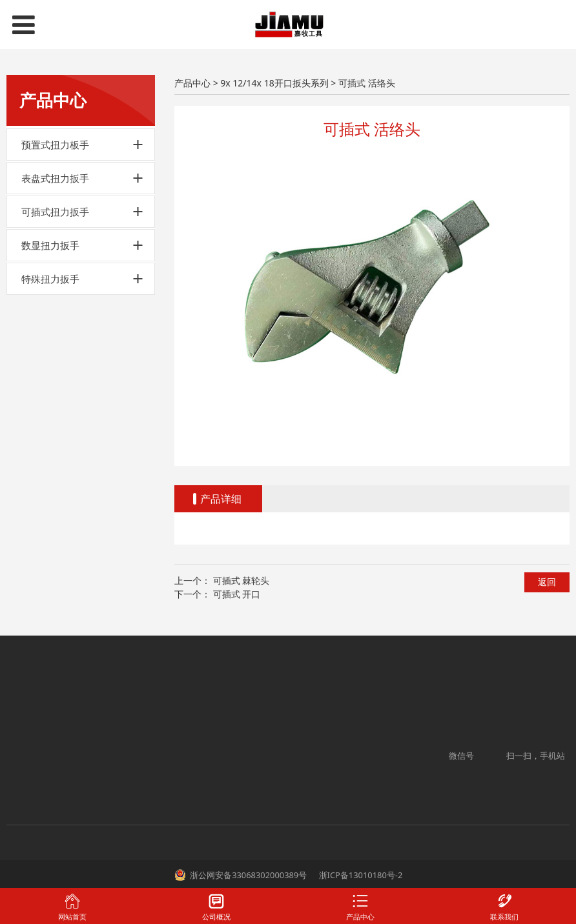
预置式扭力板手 (55, 145)
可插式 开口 (237, 594)
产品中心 (192, 83)
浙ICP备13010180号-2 (359, 875)
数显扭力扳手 (50, 245)
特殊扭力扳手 (50, 279)
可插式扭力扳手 (55, 212)
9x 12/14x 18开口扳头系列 (274, 83)
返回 (547, 582)
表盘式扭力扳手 (55, 178)
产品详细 (221, 499)
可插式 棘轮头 (242, 580)
